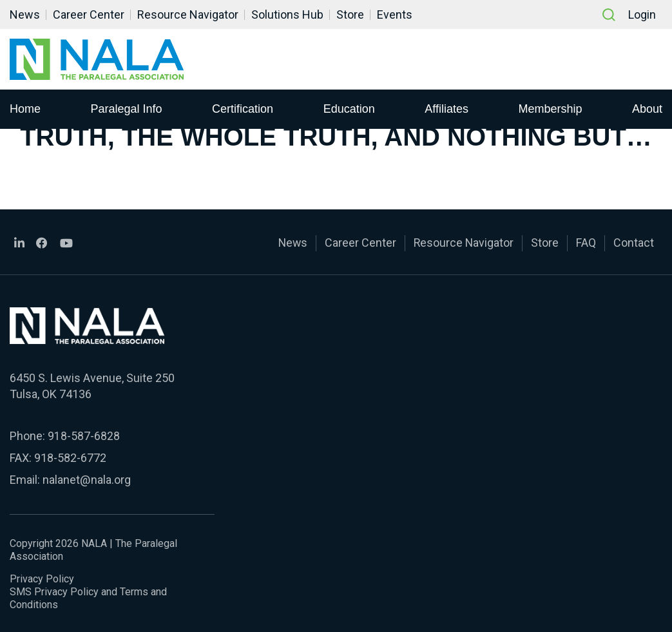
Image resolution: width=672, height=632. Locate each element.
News (25, 14)
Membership (550, 109)
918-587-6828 (84, 435)
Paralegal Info (127, 109)
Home (25, 109)
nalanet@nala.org (86, 478)
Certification (243, 109)
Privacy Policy (42, 577)
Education (349, 109)
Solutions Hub (287, 14)
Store (350, 14)
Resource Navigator (188, 14)
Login (642, 14)
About (647, 109)
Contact (634, 243)
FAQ (586, 243)
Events (395, 14)
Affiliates (446, 109)
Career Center (89, 14)
